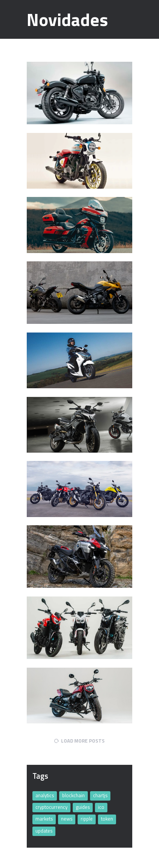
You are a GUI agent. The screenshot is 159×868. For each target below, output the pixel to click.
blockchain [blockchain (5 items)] (73, 795)
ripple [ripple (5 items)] (87, 819)
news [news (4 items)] (67, 819)
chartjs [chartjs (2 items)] (100, 795)
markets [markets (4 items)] (44, 819)
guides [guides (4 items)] (83, 807)
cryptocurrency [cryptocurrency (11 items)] (51, 807)
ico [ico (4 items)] (101, 807)
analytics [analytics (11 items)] (45, 795)
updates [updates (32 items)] (44, 831)
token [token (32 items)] (107, 819)
